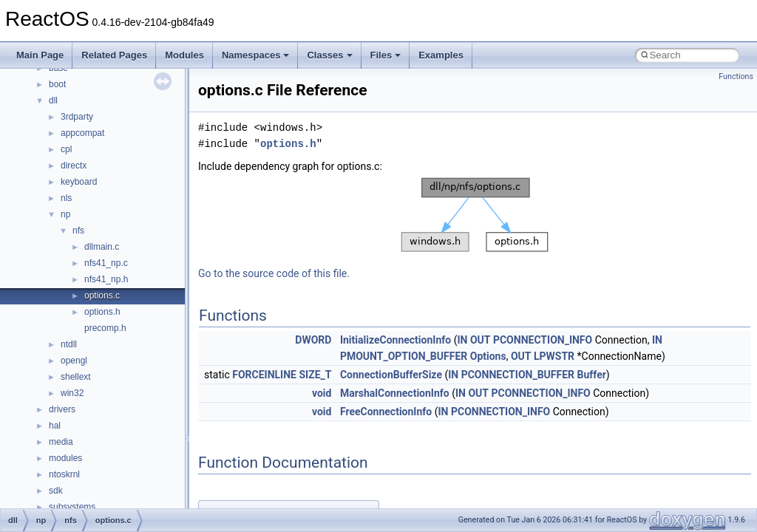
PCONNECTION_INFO (543, 340)
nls (66, 198)
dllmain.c (102, 247)
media (61, 442)
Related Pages (114, 55)
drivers (62, 409)
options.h (102, 312)
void (322, 393)
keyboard (79, 182)
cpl (66, 149)
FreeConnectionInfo (386, 412)
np (65, 214)
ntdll (69, 344)
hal (55, 426)
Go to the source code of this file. (274, 273)
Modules (184, 55)
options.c (102, 296)
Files (386, 55)
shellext (76, 377)
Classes (329, 55)
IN (462, 340)
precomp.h (105, 328)
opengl (74, 361)
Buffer (592, 375)
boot (57, 84)
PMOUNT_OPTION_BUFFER (404, 356)
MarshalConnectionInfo (395, 393)
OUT (481, 340)
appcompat (82, 133)
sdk (56, 491)
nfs (78, 231)
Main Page (40, 55)
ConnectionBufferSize (391, 375)
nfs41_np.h (106, 279)
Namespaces (256, 55)
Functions (736, 76)
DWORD (313, 340)
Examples (441, 55)
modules (65, 458)
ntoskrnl (64, 474)
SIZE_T (315, 375)
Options (488, 356)
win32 (72, 393)
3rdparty (77, 117)
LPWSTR (554, 356)
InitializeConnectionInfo (396, 340)
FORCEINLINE (264, 375)
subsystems (72, 507)
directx (74, 166)
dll (53, 100)
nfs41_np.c (106, 263)
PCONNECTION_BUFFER (518, 375)
